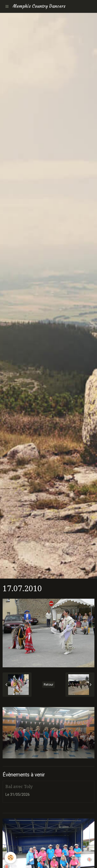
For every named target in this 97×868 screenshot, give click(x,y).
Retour (48, 685)
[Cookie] (10, 858)
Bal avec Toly (19, 786)
